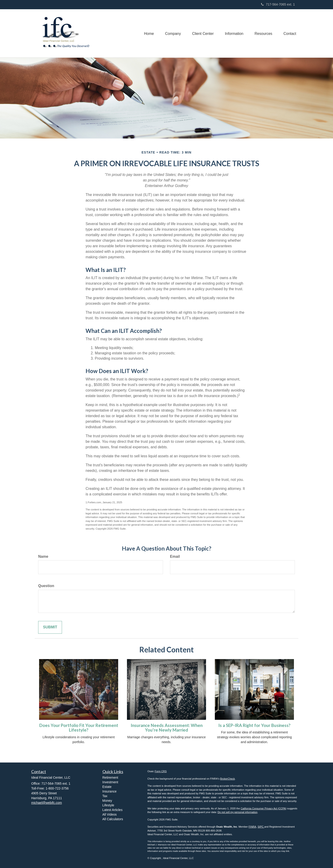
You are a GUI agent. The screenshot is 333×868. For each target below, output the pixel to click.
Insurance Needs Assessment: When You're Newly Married (167, 728)
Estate (107, 787)
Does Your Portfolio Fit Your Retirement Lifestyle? (79, 728)
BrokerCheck (228, 779)
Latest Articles (113, 810)
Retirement (110, 778)
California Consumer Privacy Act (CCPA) (264, 808)
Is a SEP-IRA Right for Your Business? (254, 725)
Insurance (109, 791)
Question (46, 586)
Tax (105, 796)
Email (175, 556)
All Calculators (113, 819)
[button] (171, 33)
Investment (110, 782)
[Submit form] (50, 627)
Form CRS (161, 771)
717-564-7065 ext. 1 (278, 4)
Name (43, 556)
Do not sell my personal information (237, 812)
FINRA (252, 827)
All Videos (110, 814)
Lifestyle (108, 805)
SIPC (261, 827)
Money (107, 801)
